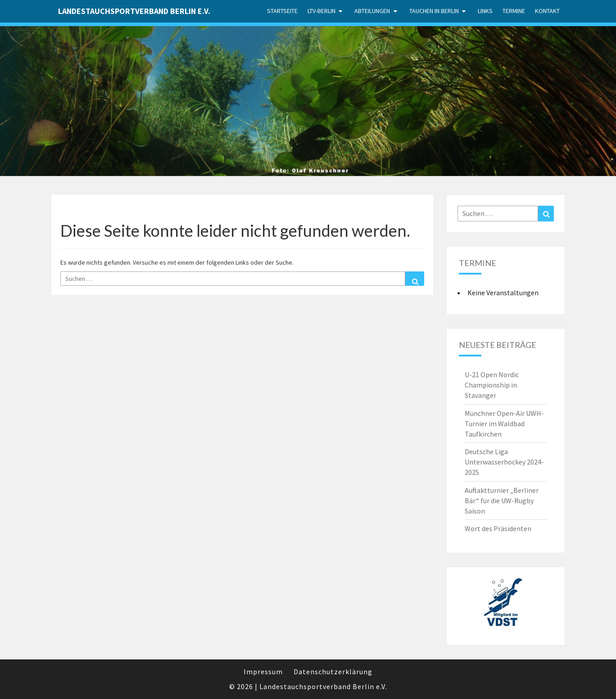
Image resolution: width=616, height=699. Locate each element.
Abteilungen (372, 11)
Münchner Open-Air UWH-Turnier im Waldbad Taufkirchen (504, 424)
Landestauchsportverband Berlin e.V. (134, 11)
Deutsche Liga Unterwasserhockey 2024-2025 (504, 462)
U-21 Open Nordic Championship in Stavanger (492, 385)
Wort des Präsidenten (498, 528)
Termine (514, 11)
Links (485, 11)
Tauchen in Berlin (434, 11)
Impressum (263, 672)
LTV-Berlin (322, 11)
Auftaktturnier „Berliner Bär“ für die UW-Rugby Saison (502, 501)
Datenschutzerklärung (333, 672)
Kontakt (547, 11)
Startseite (282, 11)
